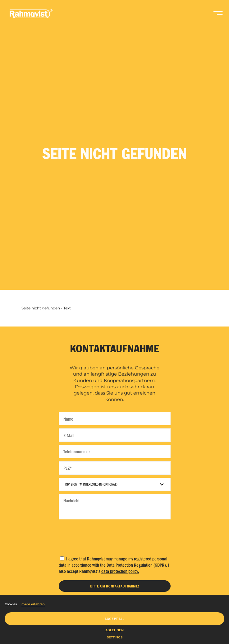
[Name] (115, 419)
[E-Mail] (115, 435)
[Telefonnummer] (115, 452)
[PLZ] (115, 468)
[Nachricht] (115, 507)
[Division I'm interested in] (115, 484)
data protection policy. (120, 571)
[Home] (31, 17)
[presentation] (115, 536)
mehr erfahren (33, 604)
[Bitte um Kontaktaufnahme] (115, 586)
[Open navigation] (218, 16)
